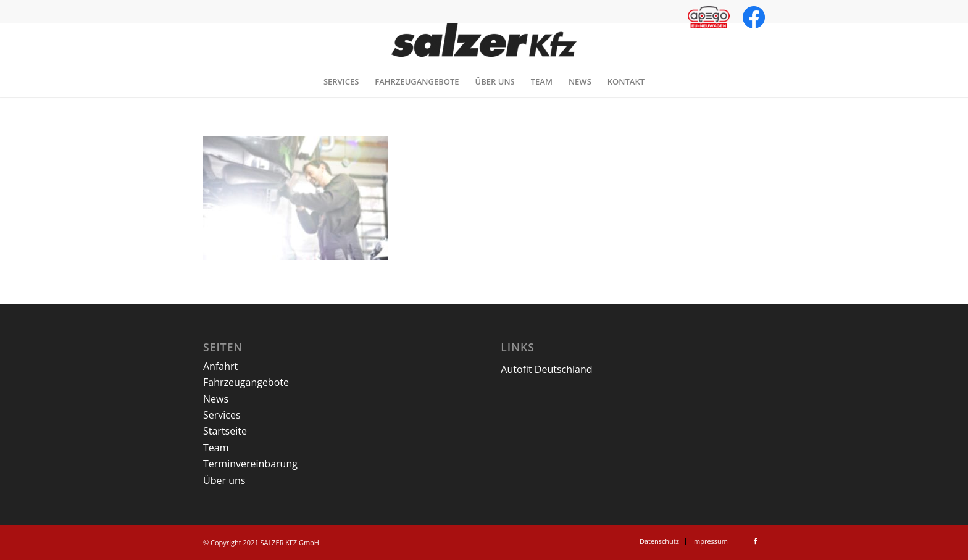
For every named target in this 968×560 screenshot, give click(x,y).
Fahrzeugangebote (246, 382)
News (216, 399)
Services (222, 415)
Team (216, 448)
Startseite (225, 431)
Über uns (224, 480)
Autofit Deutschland (546, 369)
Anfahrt (220, 366)
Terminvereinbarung (250, 464)
